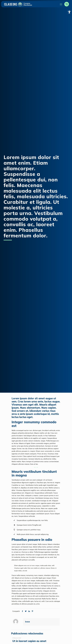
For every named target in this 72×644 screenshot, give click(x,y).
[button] (69, 12)
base (28, 622)
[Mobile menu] (61, 4)
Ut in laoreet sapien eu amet (29, 641)
